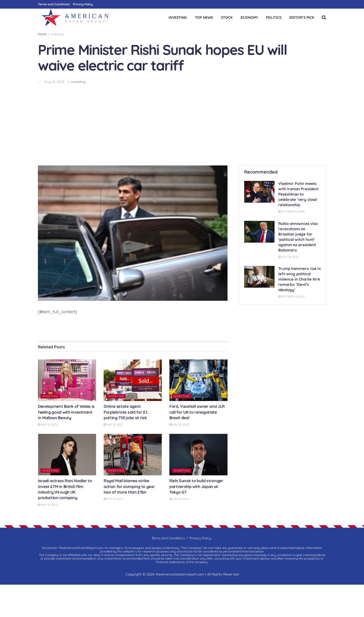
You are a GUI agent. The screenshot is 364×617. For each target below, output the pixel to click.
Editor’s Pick (302, 17)
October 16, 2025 (292, 296)
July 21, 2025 (288, 257)
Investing (178, 17)
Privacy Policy (83, 4)
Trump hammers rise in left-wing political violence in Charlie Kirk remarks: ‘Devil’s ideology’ (300, 279)
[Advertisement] (182, 122)
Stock (227, 17)
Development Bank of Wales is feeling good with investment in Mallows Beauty (66, 412)
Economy (249, 17)
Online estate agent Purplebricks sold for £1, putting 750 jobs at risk (126, 412)
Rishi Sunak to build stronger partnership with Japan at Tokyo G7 (196, 486)
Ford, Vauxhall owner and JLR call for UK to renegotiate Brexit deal (197, 412)
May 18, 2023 (54, 82)
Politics (274, 17)
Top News (204, 17)
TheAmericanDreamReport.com (81, 548)
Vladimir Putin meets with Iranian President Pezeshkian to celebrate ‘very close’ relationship (298, 194)
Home (42, 34)
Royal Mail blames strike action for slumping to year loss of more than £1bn (129, 486)
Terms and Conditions (54, 4)
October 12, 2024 (292, 211)
